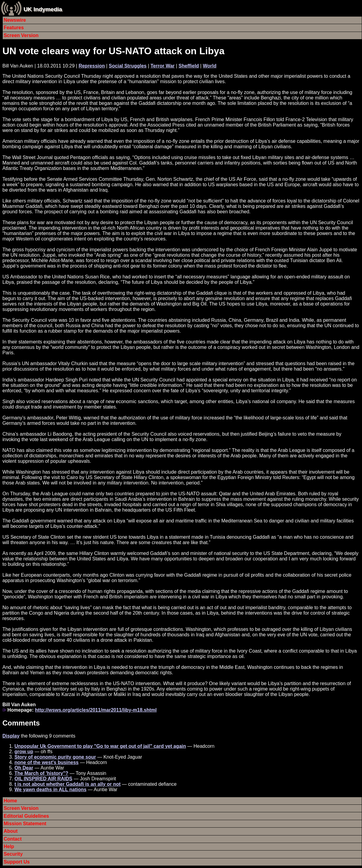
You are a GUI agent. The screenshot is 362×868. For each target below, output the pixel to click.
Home (10, 801)
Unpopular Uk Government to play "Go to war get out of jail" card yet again (100, 746)
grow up (24, 752)
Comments (21, 723)
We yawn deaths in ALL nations (50, 790)
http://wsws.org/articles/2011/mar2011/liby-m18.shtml (96, 710)
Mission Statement (25, 824)
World (210, 66)
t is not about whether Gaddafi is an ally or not (68, 784)
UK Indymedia (43, 9)
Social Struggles (128, 66)
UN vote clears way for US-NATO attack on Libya (113, 51)
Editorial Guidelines (26, 816)
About (11, 831)
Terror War (162, 66)
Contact (13, 839)
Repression (92, 66)
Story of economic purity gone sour (55, 757)
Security (13, 854)
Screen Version (21, 35)
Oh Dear (24, 768)
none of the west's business (47, 762)
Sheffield (189, 66)
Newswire (15, 20)
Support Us (17, 862)
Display (11, 736)
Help (9, 846)
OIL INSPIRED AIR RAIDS (43, 779)
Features (14, 28)
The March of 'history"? (41, 773)
